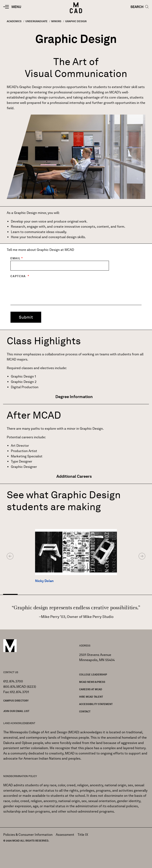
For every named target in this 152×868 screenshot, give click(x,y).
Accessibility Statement (96, 704)
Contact (85, 711)
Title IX (83, 835)
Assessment (65, 835)
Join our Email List (16, 711)
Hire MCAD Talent (91, 697)
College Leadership (93, 675)
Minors (56, 21)
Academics (14, 21)
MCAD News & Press (92, 682)
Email (15, 258)
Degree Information (74, 397)
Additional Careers (74, 476)
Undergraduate (37, 21)
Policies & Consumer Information (28, 835)
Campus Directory (16, 701)
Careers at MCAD (91, 689)
